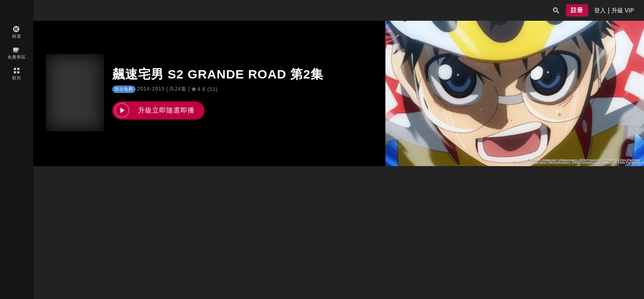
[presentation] (600, 10)
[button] (556, 10)
